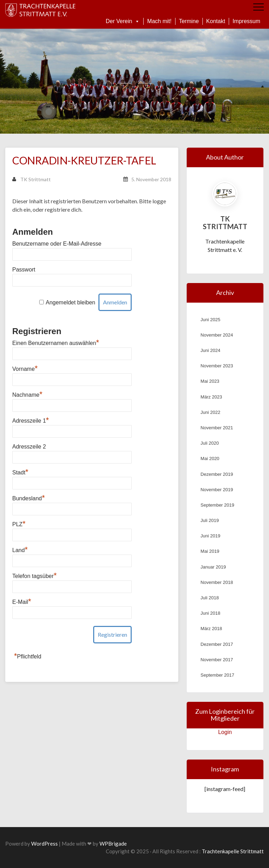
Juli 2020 (210, 443)
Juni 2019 (211, 536)
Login (225, 732)
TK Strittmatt (32, 179)
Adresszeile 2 (29, 447)
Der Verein (123, 21)
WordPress (44, 844)
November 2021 (217, 428)
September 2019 (218, 505)
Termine (189, 21)
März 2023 (211, 397)
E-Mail (22, 602)
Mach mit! (159, 21)
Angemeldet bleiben (71, 302)
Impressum (246, 21)
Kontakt (216, 21)
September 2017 (218, 675)
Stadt (20, 472)
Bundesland (29, 498)
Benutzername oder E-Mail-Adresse (57, 244)
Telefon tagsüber (35, 576)
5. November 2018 (151, 179)
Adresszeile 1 (31, 421)
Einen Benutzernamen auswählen (56, 343)
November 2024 (217, 335)
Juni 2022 (211, 412)
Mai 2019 (210, 551)
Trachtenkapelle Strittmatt (233, 851)
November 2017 (217, 660)
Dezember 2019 (217, 474)
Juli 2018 (210, 598)
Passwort (24, 270)
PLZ (19, 524)
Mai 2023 (210, 381)
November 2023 (217, 366)
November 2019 (217, 490)
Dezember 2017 (217, 644)
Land (20, 550)
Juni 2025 (211, 320)
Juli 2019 (210, 520)
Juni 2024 (211, 350)
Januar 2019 (213, 567)
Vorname (25, 369)
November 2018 (217, 582)
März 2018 (211, 629)
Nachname (27, 395)
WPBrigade (113, 844)
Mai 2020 (210, 458)
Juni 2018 (211, 613)
